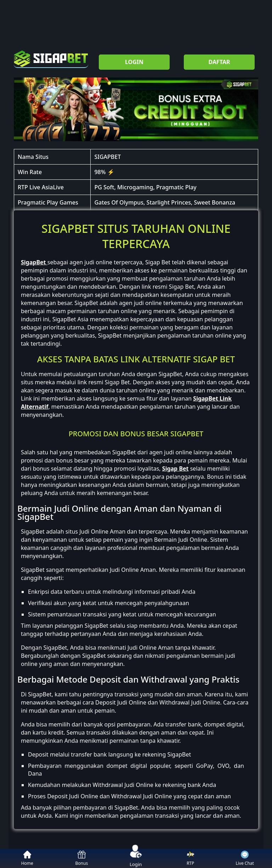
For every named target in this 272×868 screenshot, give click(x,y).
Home (27, 859)
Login (136, 858)
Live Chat (245, 859)
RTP (190, 859)
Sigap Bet (175, 469)
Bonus (82, 859)
